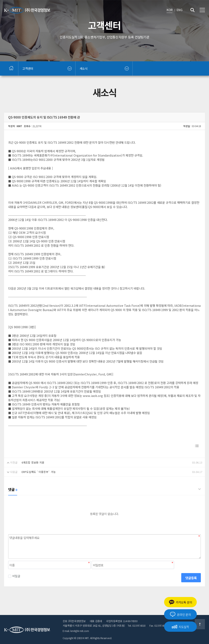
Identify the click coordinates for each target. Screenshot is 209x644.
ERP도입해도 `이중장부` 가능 (39, 472)
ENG (179, 10)
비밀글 (14, 576)
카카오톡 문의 (180, 602)
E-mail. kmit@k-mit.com (76, 631)
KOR (170, 10)
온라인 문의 (180, 614)
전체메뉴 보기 (202, 10)
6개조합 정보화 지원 (33, 462)
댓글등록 (191, 578)
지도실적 (180, 627)
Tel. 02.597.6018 (137, 626)
